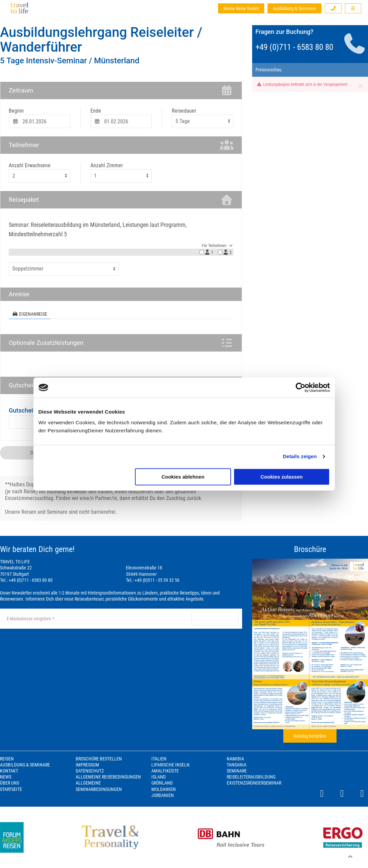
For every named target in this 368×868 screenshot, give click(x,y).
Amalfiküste (165, 771)
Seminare (237, 771)
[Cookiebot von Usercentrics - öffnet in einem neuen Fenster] (301, 387)
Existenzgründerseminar (254, 783)
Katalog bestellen (310, 736)
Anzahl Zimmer (107, 165)
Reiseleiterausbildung (251, 777)
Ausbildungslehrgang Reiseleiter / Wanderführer (101, 40)
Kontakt (9, 771)
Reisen (7, 759)
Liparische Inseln (170, 765)
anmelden (215, 619)
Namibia (235, 759)
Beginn (16, 111)
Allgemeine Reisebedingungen (108, 777)
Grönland (162, 783)
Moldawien (164, 789)
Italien (159, 759)
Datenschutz (90, 771)
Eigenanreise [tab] (30, 314)
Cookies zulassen (282, 477)
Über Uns (10, 783)
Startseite (11, 789)
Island (159, 777)
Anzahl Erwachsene (30, 165)
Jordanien (163, 795)
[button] (333, 8)
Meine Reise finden (241, 8)
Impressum (87, 765)
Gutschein (23, 410)
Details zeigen (300, 456)
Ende (96, 111)
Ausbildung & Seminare (295, 8)
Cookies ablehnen (183, 477)
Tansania (237, 765)
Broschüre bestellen (99, 759)
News (6, 777)
